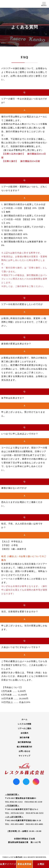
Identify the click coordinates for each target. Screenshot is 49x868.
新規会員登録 (25, 864)
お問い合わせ (24, 751)
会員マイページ (8, 864)
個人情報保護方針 (24, 747)
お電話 (41, 864)
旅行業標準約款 (25, 742)
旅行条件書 (25, 738)
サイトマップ (24, 756)
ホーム (24, 719)
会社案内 (24, 733)
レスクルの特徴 (25, 724)
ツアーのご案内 (25, 729)
